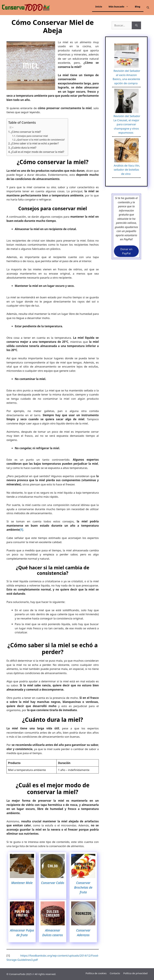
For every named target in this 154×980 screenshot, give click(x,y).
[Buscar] (136, 25)
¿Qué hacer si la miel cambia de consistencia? (41, 140)
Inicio (99, 6)
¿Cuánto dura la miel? (24, 148)
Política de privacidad (135, 973)
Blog (138, 6)
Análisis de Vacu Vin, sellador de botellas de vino (127, 170)
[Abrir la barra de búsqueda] (148, 8)
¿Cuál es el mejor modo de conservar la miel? (37, 152)
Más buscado (120, 6)
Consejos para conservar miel (32, 136)
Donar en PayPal (126, 251)
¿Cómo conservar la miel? (26, 132)
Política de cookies (96, 973)
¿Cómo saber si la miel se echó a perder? (35, 143)
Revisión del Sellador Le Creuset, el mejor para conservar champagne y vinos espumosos (127, 124)
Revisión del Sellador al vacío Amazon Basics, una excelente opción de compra (126, 77)
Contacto (115, 973)
